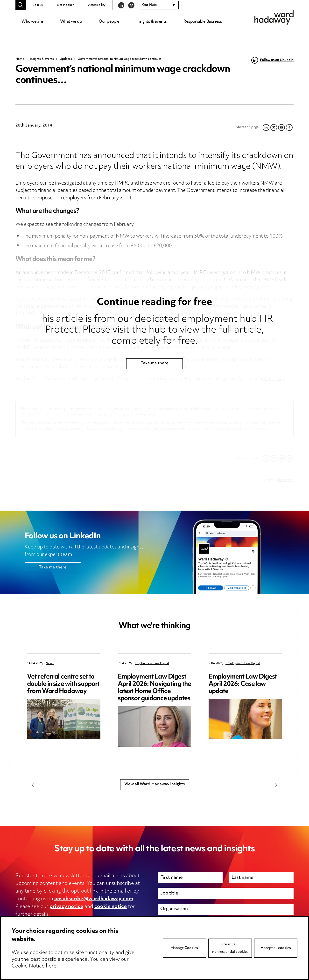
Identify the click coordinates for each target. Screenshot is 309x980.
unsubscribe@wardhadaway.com (94, 899)
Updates (66, 59)
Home (20, 59)
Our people (109, 22)
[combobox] (159, 5)
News (50, 663)
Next (276, 785)
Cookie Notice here (34, 967)
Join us (38, 5)
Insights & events (151, 22)
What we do (71, 22)
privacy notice (66, 907)
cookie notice (111, 907)
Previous (33, 785)
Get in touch (66, 5)
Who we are (32, 22)
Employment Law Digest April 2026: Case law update (243, 684)
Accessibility (97, 5)
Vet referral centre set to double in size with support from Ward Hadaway (63, 684)
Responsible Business (203, 22)
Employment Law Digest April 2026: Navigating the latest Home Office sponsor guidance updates (154, 688)
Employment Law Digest (152, 663)
